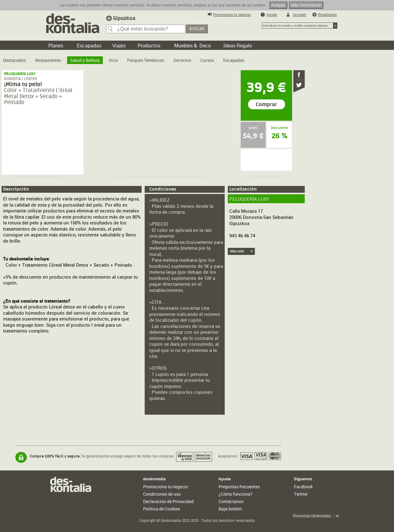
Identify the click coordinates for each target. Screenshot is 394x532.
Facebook (303, 487)
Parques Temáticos (146, 60)
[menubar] (125, 58)
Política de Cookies (162, 509)
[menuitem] (14, 58)
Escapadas (234, 60)
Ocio (113, 60)
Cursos (207, 60)
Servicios (182, 60)
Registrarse (327, 15)
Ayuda (271, 15)
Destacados (14, 60)
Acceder (300, 15)
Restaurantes (48, 60)
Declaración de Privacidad (168, 501)
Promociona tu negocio (232, 15)
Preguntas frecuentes (239, 487)
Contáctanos (231, 501)
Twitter (301, 494)
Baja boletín (230, 509)
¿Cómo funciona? (235, 494)
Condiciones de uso (162, 494)
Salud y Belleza (85, 60)
